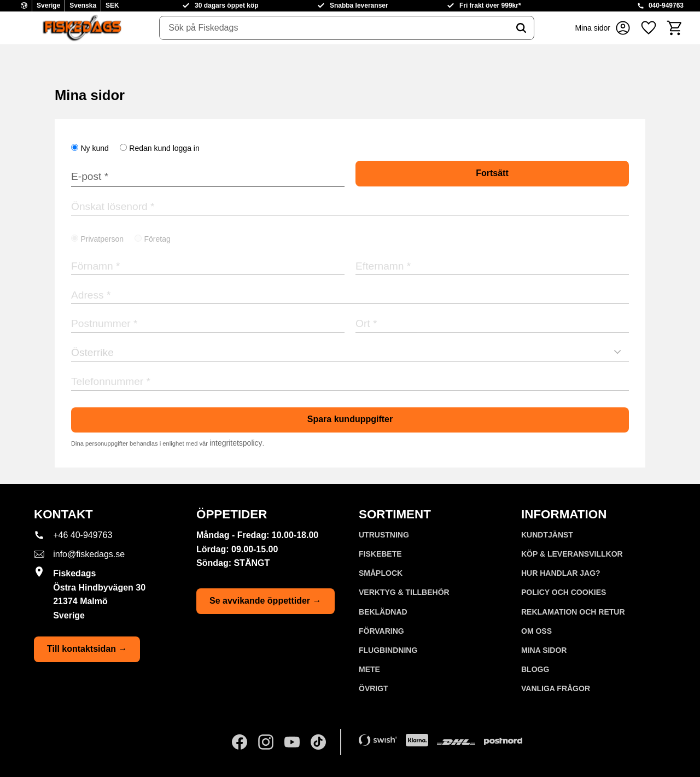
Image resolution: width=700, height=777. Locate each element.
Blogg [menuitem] (535, 669)
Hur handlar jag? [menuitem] (561, 573)
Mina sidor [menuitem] (544, 650)
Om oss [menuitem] (536, 631)
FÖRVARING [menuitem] (381, 631)
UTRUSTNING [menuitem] (384, 535)
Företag (157, 239)
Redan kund (164, 148)
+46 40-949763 (83, 535)
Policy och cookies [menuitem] (564, 592)
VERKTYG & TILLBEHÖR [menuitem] (404, 592)
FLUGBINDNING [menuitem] (388, 650)
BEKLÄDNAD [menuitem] (383, 612)
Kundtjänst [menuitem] (547, 535)
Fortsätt (492, 173)
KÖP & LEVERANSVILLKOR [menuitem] (572, 554)
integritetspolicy (236, 443)
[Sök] (521, 28)
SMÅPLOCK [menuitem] (381, 573)
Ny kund (94, 148)
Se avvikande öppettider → (266, 601)
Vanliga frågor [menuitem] (556, 688)
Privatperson (102, 239)
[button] (649, 28)
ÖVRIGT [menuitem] (374, 688)
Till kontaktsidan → (87, 649)
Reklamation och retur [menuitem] (573, 612)
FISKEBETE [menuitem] (380, 554)
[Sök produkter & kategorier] (334, 28)
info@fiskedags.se (89, 554)
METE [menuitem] (369, 669)
